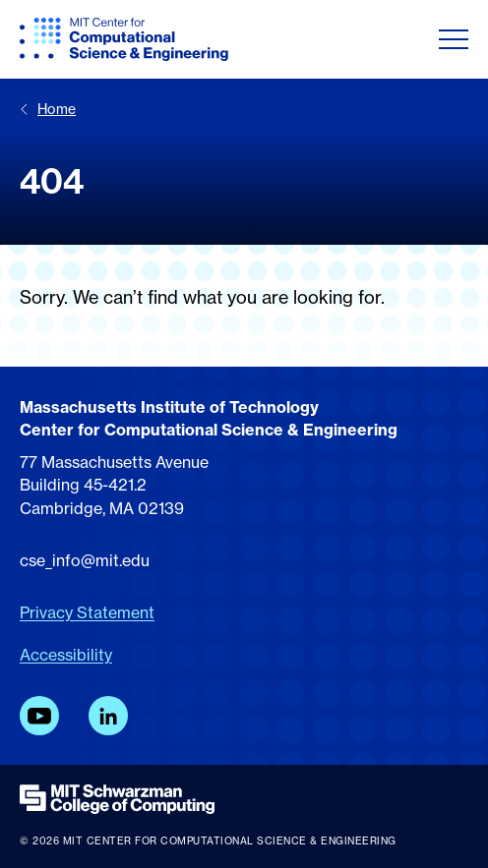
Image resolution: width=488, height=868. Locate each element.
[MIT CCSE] (124, 39)
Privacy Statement (87, 612)
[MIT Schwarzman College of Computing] (244, 799)
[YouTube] (39, 716)
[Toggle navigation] (454, 39)
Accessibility (66, 655)
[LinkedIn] (108, 716)
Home (48, 109)
